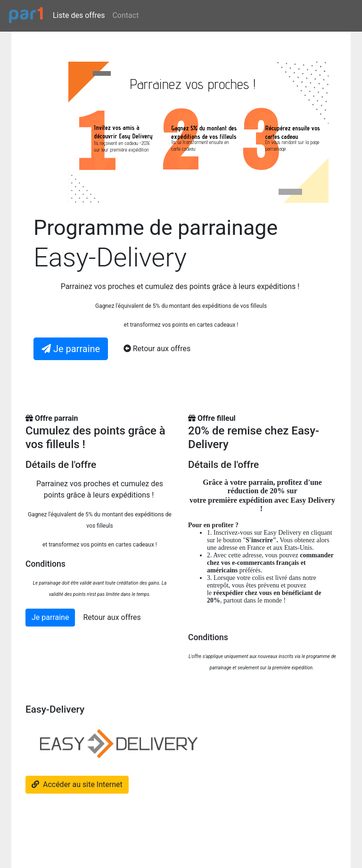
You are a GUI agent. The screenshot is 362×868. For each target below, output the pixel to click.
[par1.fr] (26, 16)
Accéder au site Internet (77, 784)
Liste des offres (79, 15)
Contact (125, 15)
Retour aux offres (112, 617)
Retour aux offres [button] (157, 349)
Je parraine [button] (71, 349)
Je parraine (50, 617)
